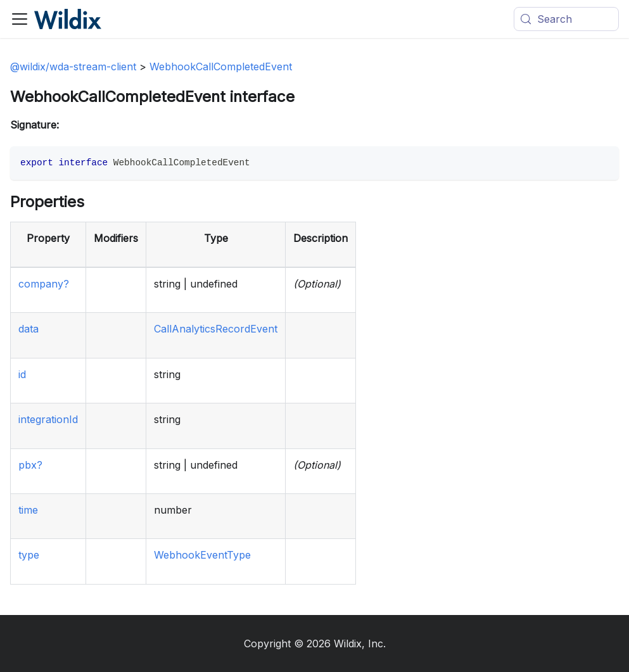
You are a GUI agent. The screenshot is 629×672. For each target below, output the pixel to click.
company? (44, 284)
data (29, 329)
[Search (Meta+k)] (566, 19)
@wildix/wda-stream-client (73, 67)
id (22, 374)
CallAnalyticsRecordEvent (216, 329)
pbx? (30, 465)
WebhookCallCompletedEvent (221, 67)
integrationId (48, 419)
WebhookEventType (202, 555)
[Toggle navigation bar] (20, 19)
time (28, 510)
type (29, 555)
